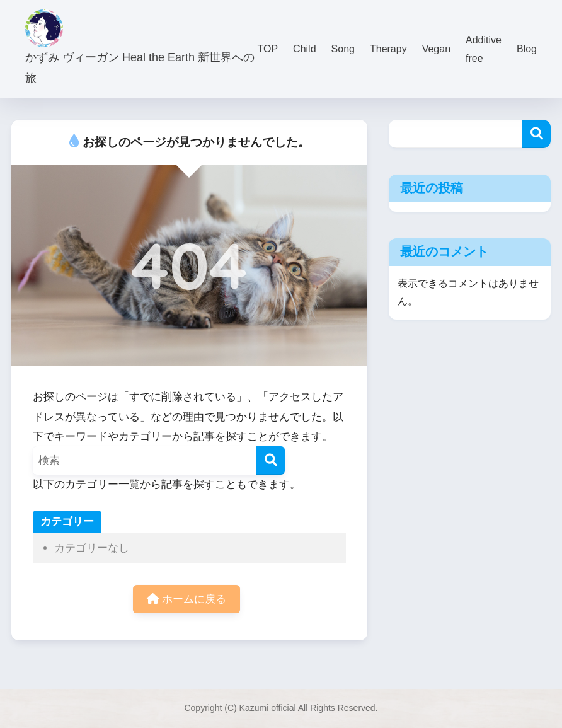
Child (304, 49)
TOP (268, 49)
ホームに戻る (186, 599)
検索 (536, 134)
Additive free (484, 49)
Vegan (436, 49)
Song (343, 49)
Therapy (388, 49)
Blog (527, 49)
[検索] (271, 460)
